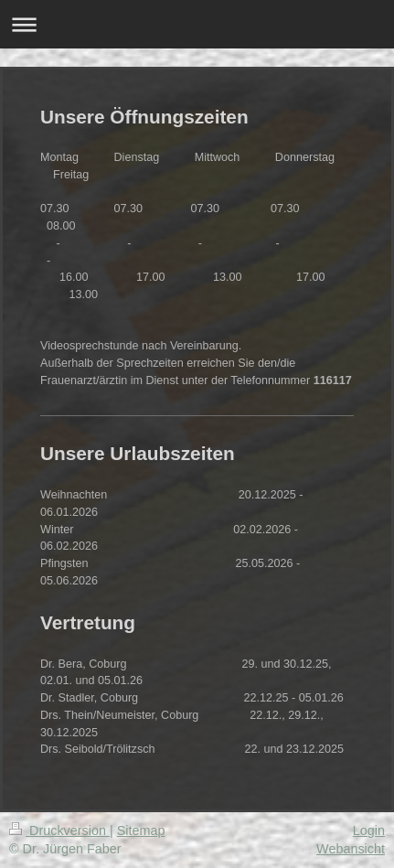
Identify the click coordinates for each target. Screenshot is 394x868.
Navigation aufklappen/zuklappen (197, 24)
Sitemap (141, 830)
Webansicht (351, 849)
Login (369, 830)
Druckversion (59, 830)
